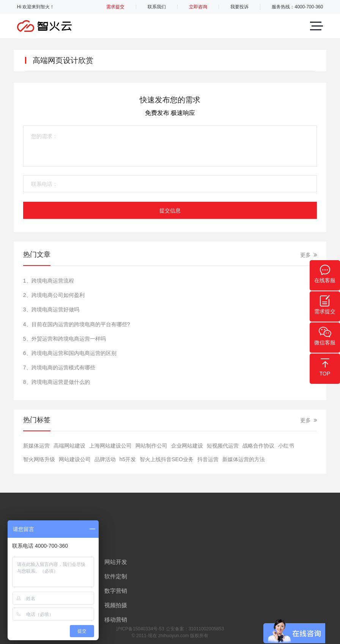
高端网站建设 (69, 446)
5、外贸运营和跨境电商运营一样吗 (65, 339)
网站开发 (116, 562)
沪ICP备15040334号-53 (140, 629)
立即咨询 (198, 7)
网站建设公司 (75, 459)
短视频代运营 (223, 446)
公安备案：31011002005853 (195, 629)
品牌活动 (105, 459)
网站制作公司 (151, 446)
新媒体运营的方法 (244, 459)
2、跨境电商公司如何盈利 (54, 295)
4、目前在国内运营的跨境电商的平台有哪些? (77, 324)
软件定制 (116, 576)
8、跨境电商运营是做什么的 (57, 382)
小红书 (286, 446)
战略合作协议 (258, 446)
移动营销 (116, 620)
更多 (305, 255)
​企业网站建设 (187, 446)
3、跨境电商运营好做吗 (51, 309)
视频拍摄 (116, 605)
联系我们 (157, 7)
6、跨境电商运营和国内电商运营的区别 (70, 353)
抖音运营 (208, 459)
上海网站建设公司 (110, 446)
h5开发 (128, 459)
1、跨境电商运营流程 (49, 281)
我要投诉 (239, 7)
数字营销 (116, 591)
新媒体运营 (36, 446)
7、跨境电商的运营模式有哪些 (59, 368)
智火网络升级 (39, 459)
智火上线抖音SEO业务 (167, 459)
